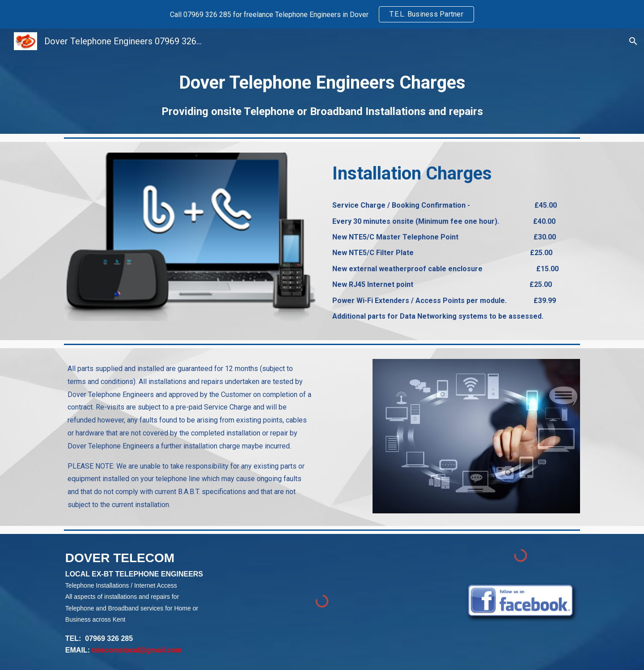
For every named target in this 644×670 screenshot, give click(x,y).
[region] (322, 14)
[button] (633, 41)
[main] (322, 94)
